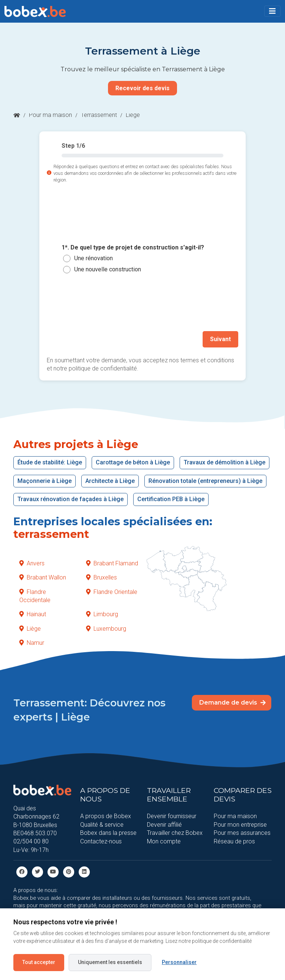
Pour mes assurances (242, 833)
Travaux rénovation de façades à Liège (71, 499)
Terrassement (99, 115)
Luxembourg (106, 628)
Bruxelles (101, 577)
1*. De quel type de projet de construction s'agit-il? (133, 247)
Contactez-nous (101, 841)
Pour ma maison (50, 115)
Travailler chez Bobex (175, 833)
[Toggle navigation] (272, 11)
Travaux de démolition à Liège (225, 462)
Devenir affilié (164, 825)
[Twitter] (37, 871)
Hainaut (33, 614)
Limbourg (102, 614)
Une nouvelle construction (108, 269)
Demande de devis (232, 702)
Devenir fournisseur (172, 816)
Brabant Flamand (112, 563)
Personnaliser (179, 962)
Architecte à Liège (110, 481)
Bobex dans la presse (108, 833)
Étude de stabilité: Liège (50, 462)
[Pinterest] (69, 871)
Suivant (220, 339)
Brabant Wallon (43, 577)
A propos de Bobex (106, 816)
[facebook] (22, 871)
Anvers (32, 563)
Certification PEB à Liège (171, 499)
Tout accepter (39, 962)
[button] (272, 11)
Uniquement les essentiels (110, 962)
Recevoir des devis (142, 88)
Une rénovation (94, 258)
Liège (30, 628)
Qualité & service (102, 825)
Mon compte (164, 841)
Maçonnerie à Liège (45, 481)
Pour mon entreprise (240, 825)
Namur (32, 643)
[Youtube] (53, 871)
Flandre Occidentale (35, 596)
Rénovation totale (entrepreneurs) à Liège (205, 481)
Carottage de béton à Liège (133, 462)
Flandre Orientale (112, 592)
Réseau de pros (234, 841)
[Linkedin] (84, 871)
